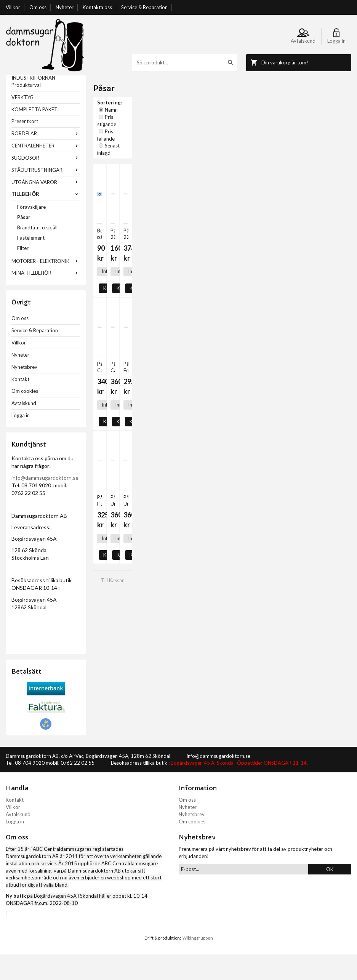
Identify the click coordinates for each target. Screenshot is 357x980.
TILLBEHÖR (46, 219)
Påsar (24, 243)
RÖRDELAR (46, 159)
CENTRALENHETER (46, 171)
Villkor (13, 7)
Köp (127, 223)
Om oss (38, 7)
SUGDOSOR (46, 183)
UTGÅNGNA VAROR (46, 208)
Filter (23, 274)
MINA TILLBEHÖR (46, 298)
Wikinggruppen (198, 963)
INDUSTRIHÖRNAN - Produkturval (35, 107)
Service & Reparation (144, 7)
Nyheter (65, 7)
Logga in (21, 441)
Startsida (103, 79)
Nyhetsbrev (24, 392)
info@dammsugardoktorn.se (45, 503)
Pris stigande (164, 114)
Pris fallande (200, 114)
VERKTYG (22, 123)
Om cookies (25, 416)
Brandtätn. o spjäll (37, 253)
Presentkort (25, 147)
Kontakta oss (97, 7)
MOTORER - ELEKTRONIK (46, 287)
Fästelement (31, 263)
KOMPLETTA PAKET (34, 135)
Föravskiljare (31, 232)
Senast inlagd (237, 114)
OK (330, 895)
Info (106, 223)
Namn (134, 114)
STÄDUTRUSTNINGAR (46, 195)
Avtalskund (24, 429)
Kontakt (20, 405)
